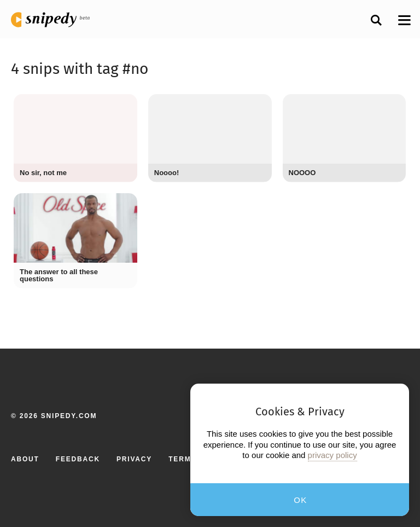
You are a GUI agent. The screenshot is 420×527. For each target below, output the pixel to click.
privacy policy (332, 455)
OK (301, 500)
